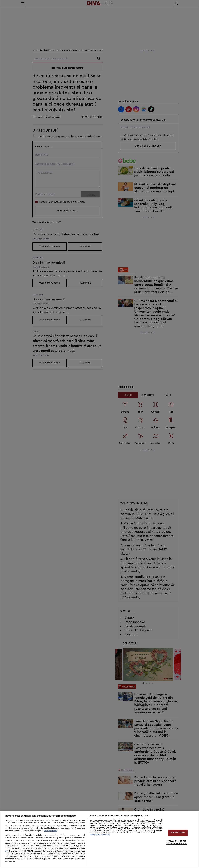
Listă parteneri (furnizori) (100, 835)
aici (6, 851)
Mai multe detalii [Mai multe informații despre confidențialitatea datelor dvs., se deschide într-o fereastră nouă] (50, 831)
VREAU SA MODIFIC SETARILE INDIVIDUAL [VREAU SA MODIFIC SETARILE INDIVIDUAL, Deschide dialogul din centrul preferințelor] (177, 843)
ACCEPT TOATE (178, 833)
